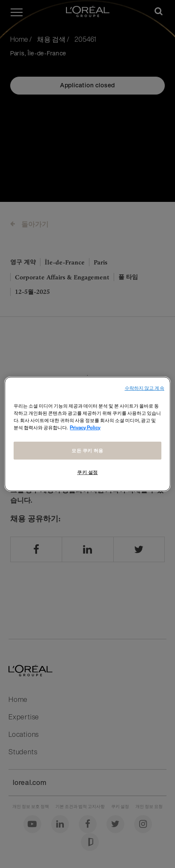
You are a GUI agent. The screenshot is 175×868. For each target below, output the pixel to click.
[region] (87, 434)
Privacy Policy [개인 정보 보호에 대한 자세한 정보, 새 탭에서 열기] (85, 427)
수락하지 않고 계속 (145, 388)
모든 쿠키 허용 (87, 450)
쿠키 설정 (87, 472)
